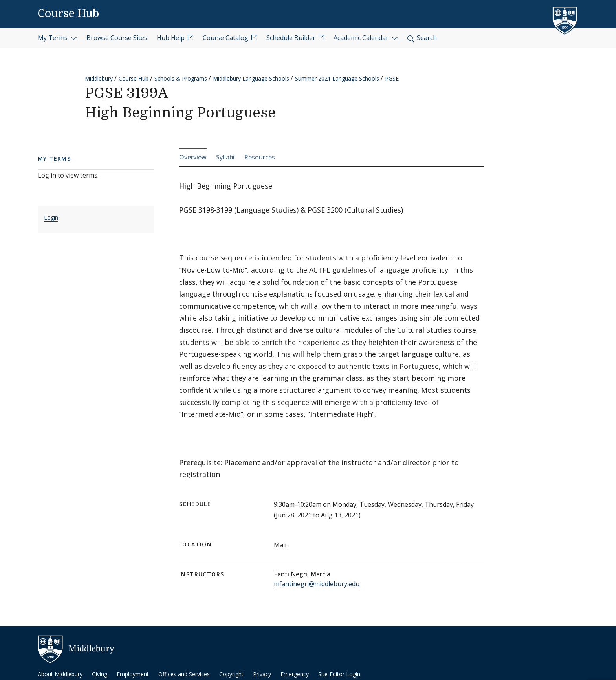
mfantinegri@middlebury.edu (317, 584)
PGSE (392, 78)
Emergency (295, 674)
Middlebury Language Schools (251, 78)
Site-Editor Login (339, 674)
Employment (133, 674)
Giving (100, 674)
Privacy (262, 674)
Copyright (231, 674)
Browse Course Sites (117, 38)
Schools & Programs (181, 78)
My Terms (57, 38)
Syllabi (225, 157)
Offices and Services (184, 674)
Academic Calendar (366, 38)
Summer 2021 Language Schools (337, 78)
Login (51, 217)
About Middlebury (60, 674)
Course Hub (68, 14)
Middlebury (99, 78)
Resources (259, 157)
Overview (193, 157)
